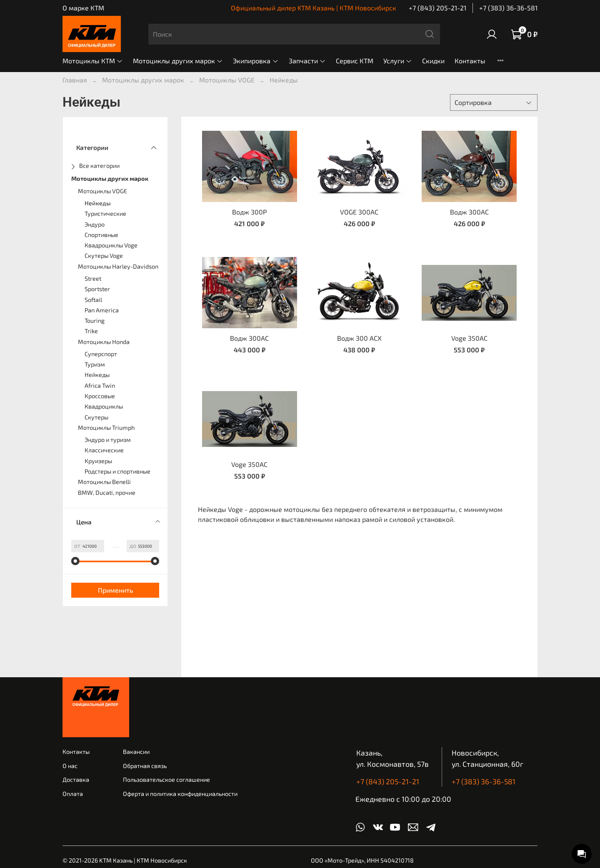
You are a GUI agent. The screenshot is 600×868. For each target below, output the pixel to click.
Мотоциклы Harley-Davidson (118, 266)
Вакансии (136, 752)
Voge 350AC (469, 338)
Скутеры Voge (104, 256)
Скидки (433, 61)
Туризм (95, 364)
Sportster (97, 289)
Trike (91, 331)
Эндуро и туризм (108, 440)
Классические (104, 450)
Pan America (102, 310)
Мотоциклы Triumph (106, 428)
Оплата (73, 794)
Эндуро (95, 224)
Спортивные (101, 235)
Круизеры (98, 461)
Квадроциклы (104, 406)
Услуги (398, 61)
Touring (95, 321)
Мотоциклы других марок (178, 61)
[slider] (75, 561)
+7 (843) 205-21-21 (437, 8)
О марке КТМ (83, 8)
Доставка (76, 779)
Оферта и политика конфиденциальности (180, 794)
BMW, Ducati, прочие (107, 493)
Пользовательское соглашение (166, 779)
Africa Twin (100, 385)
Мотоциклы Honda (104, 342)
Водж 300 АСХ (359, 338)
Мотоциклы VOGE (227, 80)
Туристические (105, 213)
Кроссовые (100, 396)
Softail (93, 300)
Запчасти (307, 61)
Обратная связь (145, 766)
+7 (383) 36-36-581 (508, 8)
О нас (70, 766)
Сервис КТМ (355, 61)
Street (93, 278)
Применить (115, 590)
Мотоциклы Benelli (104, 482)
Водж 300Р (249, 212)
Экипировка (256, 61)
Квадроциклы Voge (111, 245)
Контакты (470, 61)
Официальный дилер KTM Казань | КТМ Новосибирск (314, 8)
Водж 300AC (469, 212)
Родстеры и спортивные (117, 471)
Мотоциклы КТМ (93, 61)
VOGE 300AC (359, 212)
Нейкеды (98, 203)
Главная (75, 80)
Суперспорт (101, 354)
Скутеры (96, 417)
